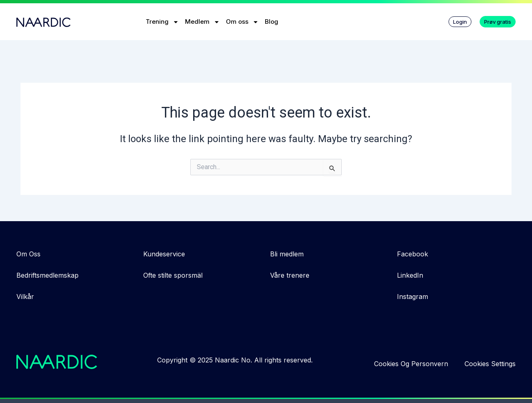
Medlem (202, 22)
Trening (162, 22)
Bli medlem (287, 254)
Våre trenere (290, 275)
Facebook (413, 254)
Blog (272, 22)
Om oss (242, 22)
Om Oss (28, 254)
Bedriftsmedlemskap (47, 275)
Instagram (413, 297)
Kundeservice (164, 254)
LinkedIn (410, 275)
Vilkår (25, 297)
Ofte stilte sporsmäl (173, 275)
